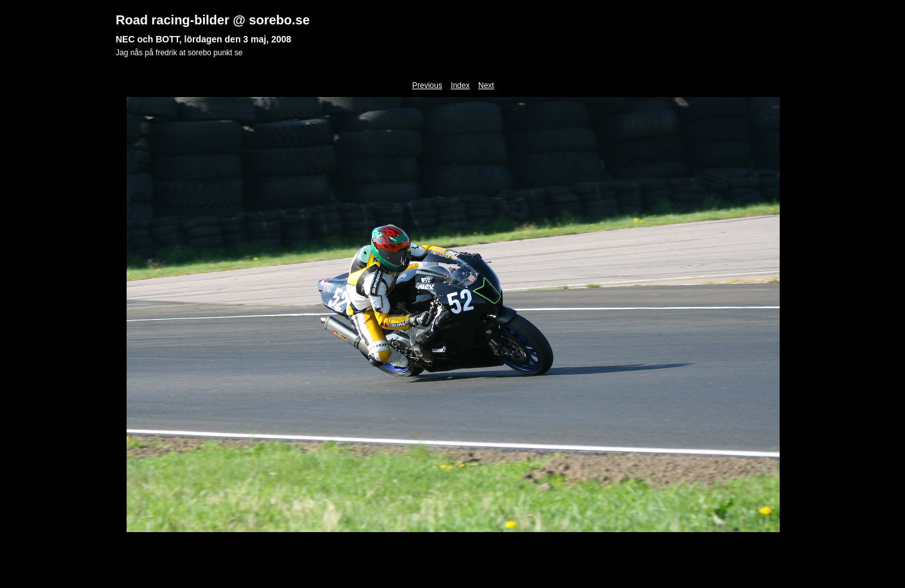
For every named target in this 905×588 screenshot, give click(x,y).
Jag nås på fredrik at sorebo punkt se (179, 53)
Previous (427, 85)
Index (460, 85)
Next (486, 85)
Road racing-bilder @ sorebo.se (213, 20)
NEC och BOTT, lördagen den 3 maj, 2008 (203, 39)
